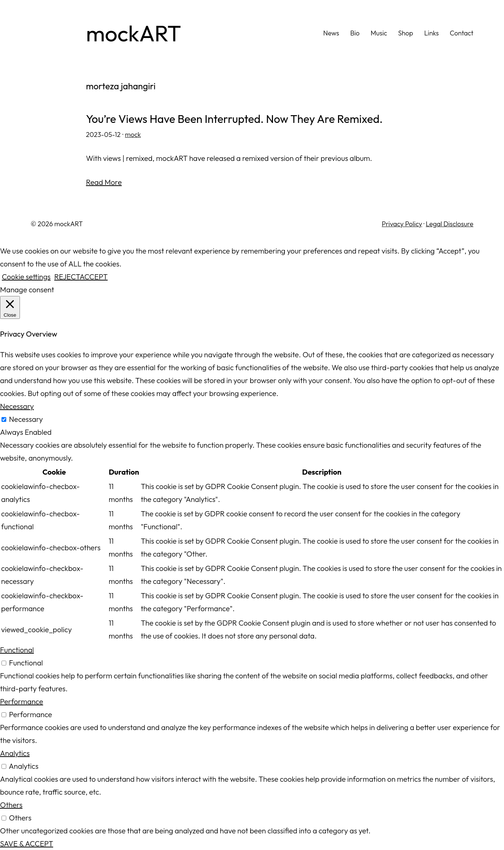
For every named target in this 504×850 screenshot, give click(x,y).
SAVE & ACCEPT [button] (27, 844)
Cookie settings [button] (26, 277)
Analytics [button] (15, 753)
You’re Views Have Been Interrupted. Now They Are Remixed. (234, 119)
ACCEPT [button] (94, 277)
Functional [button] (17, 650)
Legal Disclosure (450, 224)
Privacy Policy (402, 224)
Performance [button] (22, 701)
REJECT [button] (67, 277)
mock (133, 135)
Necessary (26, 419)
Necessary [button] (17, 406)
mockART (134, 33)
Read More (104, 182)
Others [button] (11, 805)
